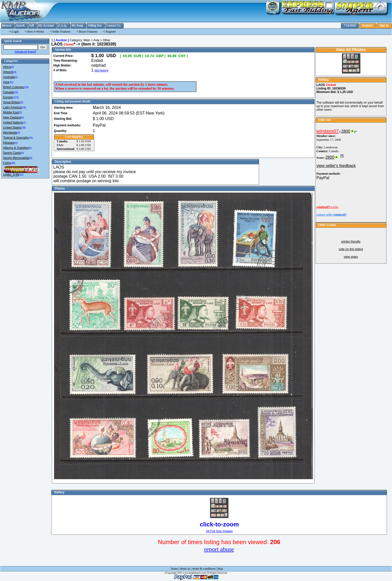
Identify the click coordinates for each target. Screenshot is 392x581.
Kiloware (9, 143)
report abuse (219, 549)
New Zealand (12, 118)
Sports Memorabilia (16, 158)
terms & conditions (204, 569)
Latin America (12, 107)
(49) (13, 163)
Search (20, 26)
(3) (21, 102)
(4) (19, 133)
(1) (16, 77)
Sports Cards (12, 153)
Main (87, 40)
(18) (24, 108)
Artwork (8, 72)
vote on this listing (351, 249)
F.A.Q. (63, 26)
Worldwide (10, 133)
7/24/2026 (350, 26)
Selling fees (95, 26)
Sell (31, 26)
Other (107, 40)
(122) (16, 97)
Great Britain (11, 102)
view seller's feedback (336, 166)
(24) (16, 92)
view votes (351, 257)
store (327, 207)
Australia (9, 77)
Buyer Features (88, 32)
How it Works (36, 32)
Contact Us (113, 26)
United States (12, 128)
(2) (20, 113)
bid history (101, 71)
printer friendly (351, 242)
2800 (346, 131)
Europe (8, 97)
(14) (21, 175)
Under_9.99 (11, 175)
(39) (24, 128)
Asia (6, 82)
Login (15, 32)
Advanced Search (25, 52)
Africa (7, 67)
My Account (46, 26)
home (175, 569)
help (220, 569)
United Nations (13, 123)
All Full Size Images (219, 531)
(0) (12, 67)
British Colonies (14, 87)
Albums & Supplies (16, 148)
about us (185, 569)
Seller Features (62, 32)
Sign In (384, 26)
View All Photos (351, 50)
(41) (11, 82)
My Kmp (77, 26)
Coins (7, 163)
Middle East (11, 112)
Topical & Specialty (16, 138)
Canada (8, 92)
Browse (7, 26)
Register (368, 26)
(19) (26, 87)
